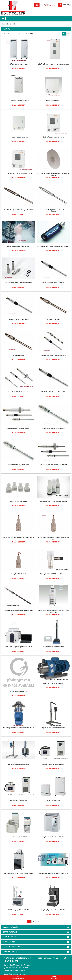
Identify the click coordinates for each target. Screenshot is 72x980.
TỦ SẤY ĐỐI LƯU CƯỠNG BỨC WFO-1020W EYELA (53, 64)
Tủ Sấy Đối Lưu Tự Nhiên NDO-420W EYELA (19, 173)
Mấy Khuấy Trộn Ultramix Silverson (19, 764)
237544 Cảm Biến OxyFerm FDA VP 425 (18, 428)
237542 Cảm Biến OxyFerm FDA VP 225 (53, 428)
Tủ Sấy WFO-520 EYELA (53, 101)
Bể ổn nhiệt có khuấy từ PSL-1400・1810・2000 (53, 873)
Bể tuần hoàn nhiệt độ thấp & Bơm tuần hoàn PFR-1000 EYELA (53, 611)
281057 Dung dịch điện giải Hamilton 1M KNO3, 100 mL (53, 538)
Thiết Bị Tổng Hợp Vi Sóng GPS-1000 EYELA (18, 647)
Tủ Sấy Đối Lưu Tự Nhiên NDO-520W (53, 137)
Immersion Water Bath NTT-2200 (19, 837)
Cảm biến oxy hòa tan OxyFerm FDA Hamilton (53, 465)
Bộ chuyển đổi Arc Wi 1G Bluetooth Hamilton (53, 574)
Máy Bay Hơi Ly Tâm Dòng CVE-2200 (53, 837)
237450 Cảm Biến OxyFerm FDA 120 (19, 465)
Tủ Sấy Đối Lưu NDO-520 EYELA (18, 137)
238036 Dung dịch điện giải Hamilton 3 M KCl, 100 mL (19, 538)
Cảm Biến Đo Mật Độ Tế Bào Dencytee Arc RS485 (19, 210)
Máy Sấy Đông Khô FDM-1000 (18, 801)
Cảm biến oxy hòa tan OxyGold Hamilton (53, 355)
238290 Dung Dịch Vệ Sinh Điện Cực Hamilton (53, 501)
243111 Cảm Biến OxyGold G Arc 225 (53, 283)
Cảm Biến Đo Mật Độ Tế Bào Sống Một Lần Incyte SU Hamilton (53, 174)
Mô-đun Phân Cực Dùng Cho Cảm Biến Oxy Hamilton (53, 246)
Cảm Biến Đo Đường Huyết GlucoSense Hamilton (18, 610)
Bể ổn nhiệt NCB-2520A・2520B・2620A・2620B (19, 873)
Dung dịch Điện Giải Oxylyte (18, 501)
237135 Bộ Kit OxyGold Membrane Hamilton (19, 283)
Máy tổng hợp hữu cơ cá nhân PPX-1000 (53, 910)
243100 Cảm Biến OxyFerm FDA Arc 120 (53, 392)
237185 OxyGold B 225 (53, 319)
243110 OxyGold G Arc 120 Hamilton (18, 319)
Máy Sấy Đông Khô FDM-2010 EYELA (53, 764)
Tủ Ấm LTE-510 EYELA (53, 801)
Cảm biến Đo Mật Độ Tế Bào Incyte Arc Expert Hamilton (53, 211)
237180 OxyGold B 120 (18, 355)
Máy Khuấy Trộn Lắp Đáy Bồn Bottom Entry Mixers (19, 728)
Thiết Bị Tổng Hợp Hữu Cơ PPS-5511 (18, 910)
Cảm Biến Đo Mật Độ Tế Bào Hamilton (18, 246)
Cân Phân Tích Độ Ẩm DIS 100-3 (19, 691)
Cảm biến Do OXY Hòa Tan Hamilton (18, 392)
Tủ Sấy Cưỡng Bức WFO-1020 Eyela (19, 101)
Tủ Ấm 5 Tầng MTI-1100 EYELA (18, 64)
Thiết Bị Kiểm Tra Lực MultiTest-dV (53, 647)
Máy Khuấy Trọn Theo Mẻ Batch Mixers (53, 728)
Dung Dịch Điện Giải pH (18, 574)
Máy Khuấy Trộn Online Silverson (53, 683)
